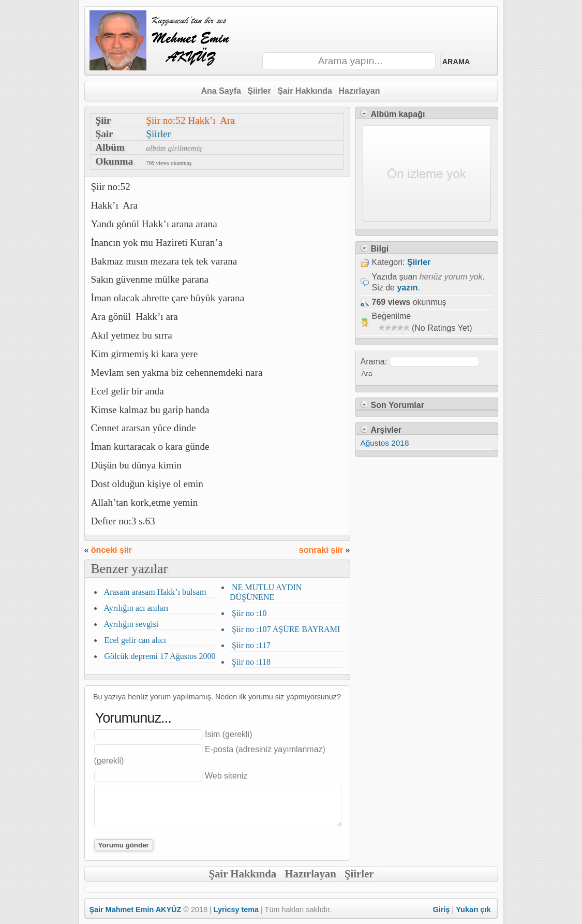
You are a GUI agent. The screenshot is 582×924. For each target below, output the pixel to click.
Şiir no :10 (248, 613)
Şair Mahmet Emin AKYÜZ (136, 910)
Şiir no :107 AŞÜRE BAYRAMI (285, 629)
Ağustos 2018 (385, 443)
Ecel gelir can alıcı (134, 640)
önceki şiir (111, 550)
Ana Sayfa (221, 91)
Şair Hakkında (305, 91)
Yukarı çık (473, 910)
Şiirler (259, 91)
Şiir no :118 (250, 662)
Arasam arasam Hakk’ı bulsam (154, 592)
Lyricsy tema (236, 910)
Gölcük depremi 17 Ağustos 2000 (159, 656)
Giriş (442, 910)
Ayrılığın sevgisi (131, 624)
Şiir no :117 (250, 645)
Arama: (374, 362)
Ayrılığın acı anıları (136, 608)
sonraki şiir (321, 550)
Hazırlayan (359, 91)
